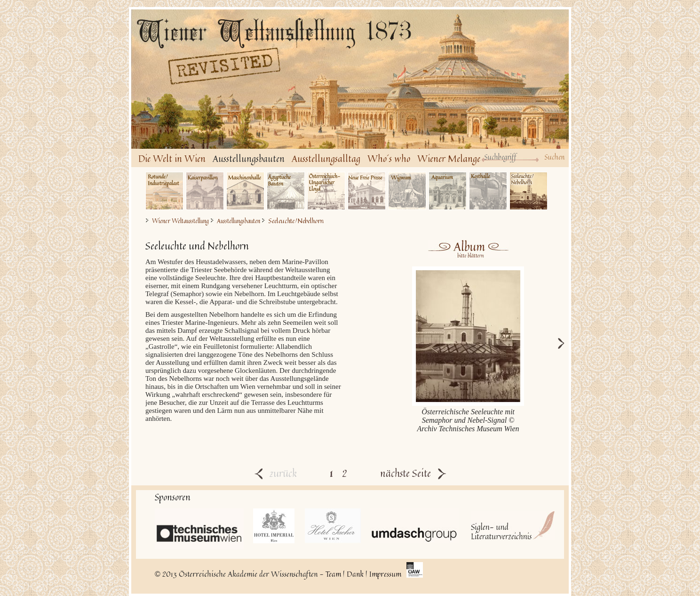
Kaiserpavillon (205, 191)
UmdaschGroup (415, 526)
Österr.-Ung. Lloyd (326, 191)
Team (333, 574)
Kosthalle (488, 191)
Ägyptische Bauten (286, 191)
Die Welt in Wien (172, 158)
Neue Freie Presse (367, 191)
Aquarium (448, 191)
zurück (276, 473)
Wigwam (407, 191)
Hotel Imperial (274, 526)
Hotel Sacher (333, 526)
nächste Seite (413, 473)
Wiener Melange (449, 158)
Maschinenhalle (245, 191)
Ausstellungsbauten (249, 158)
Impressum (385, 574)
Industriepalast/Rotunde (164, 191)
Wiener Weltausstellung (180, 221)
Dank (355, 574)
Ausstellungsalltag (326, 158)
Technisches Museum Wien (199, 529)
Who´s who (389, 158)
